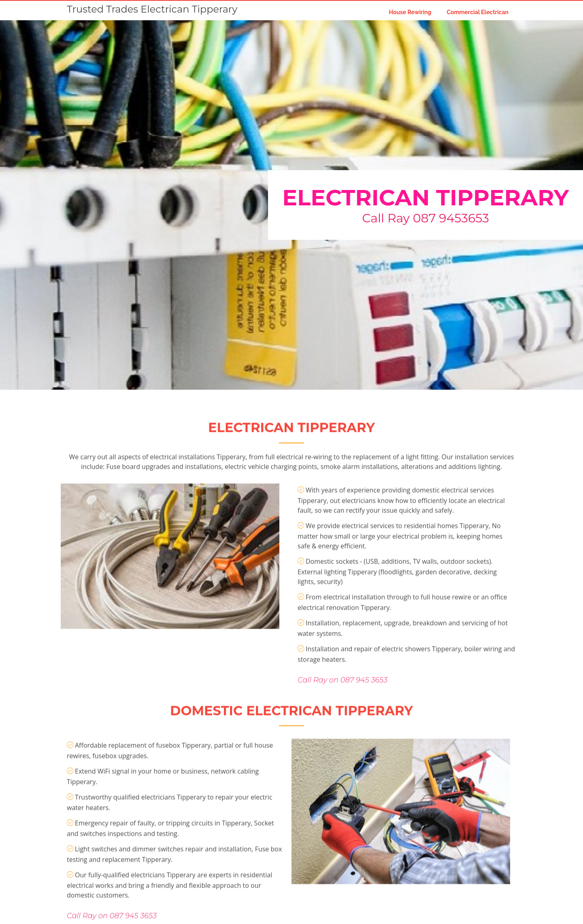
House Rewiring (410, 12)
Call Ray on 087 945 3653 (343, 706)
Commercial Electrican (478, 12)
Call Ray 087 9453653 (426, 218)
